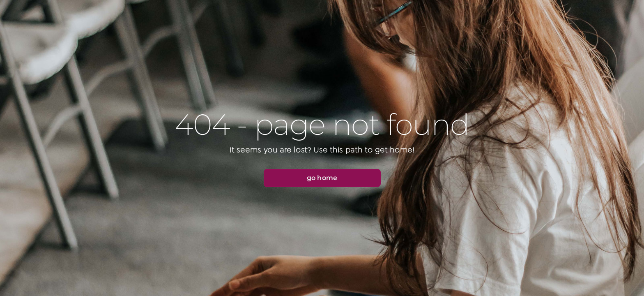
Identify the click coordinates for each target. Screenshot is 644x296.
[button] (322, 178)
